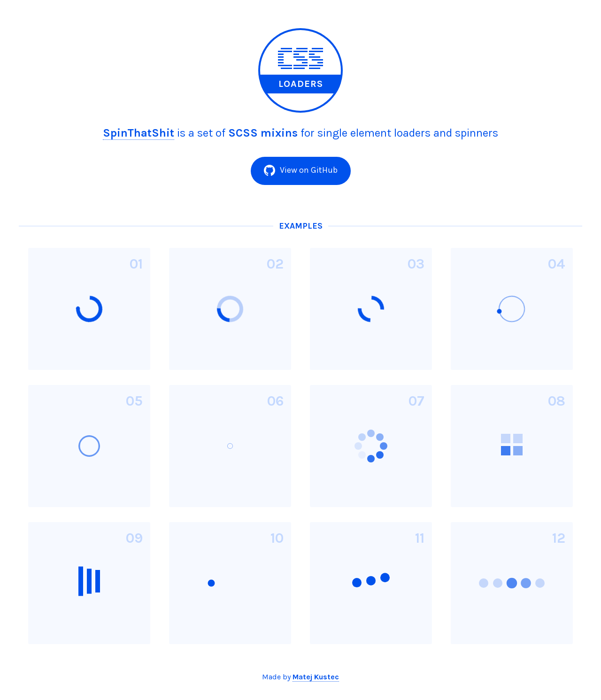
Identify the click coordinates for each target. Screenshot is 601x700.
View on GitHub (301, 170)
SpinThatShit (139, 133)
